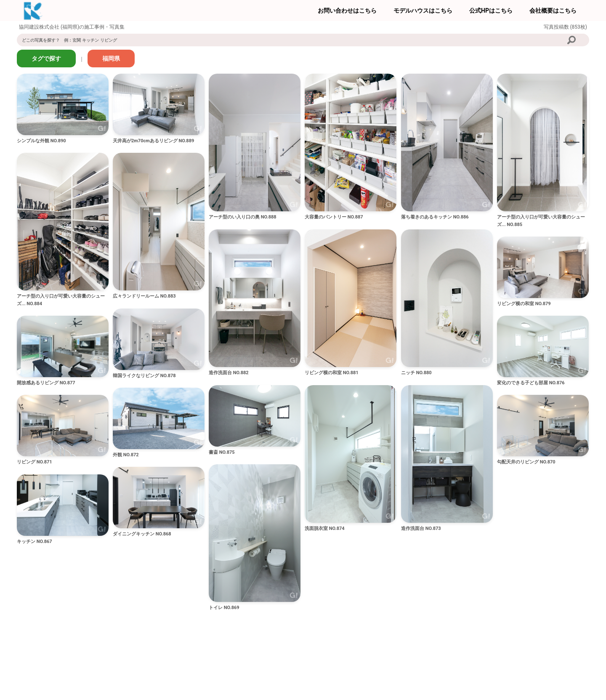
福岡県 (111, 59)
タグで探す (46, 59)
